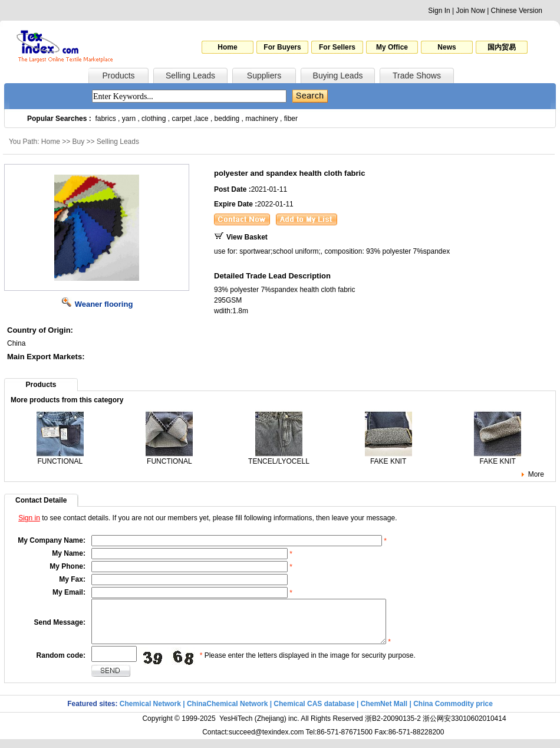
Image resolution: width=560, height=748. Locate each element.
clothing (154, 119)
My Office (392, 47)
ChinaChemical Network (227, 713)
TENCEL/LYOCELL (279, 458)
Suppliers (264, 76)
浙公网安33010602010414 (464, 727)
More (536, 474)
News (447, 47)
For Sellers (337, 47)
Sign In (439, 11)
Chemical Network (151, 713)
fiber (291, 119)
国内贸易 (502, 47)
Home (227, 47)
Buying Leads (338, 76)
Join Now (470, 11)
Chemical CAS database (314, 713)
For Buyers (282, 47)
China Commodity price (453, 713)
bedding (227, 119)
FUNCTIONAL (60, 458)
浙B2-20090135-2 (393, 727)
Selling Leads (190, 76)
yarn (129, 119)
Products (118, 76)
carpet (182, 119)
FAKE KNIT (388, 458)
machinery (261, 119)
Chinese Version (517, 11)
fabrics (105, 119)
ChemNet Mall (384, 713)
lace (202, 119)
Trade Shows (417, 76)
